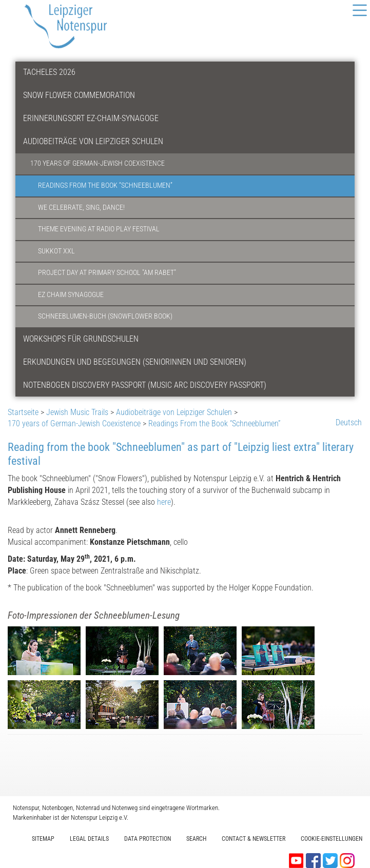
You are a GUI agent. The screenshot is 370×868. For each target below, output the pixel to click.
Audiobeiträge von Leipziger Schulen (93, 141)
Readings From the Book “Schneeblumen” (105, 185)
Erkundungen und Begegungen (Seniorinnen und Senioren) (135, 362)
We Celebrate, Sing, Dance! (81, 208)
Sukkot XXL (56, 251)
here (164, 502)
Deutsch (349, 422)
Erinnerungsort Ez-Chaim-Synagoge (91, 118)
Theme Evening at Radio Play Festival (99, 229)
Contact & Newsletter (254, 839)
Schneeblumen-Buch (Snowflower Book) (105, 316)
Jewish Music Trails (77, 412)
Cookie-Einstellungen (332, 839)
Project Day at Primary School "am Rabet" (107, 273)
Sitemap (43, 839)
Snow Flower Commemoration (79, 95)
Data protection (148, 839)
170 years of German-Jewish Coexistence (98, 163)
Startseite (23, 412)
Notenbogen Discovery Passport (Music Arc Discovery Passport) (145, 385)
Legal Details (89, 839)
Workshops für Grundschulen (81, 339)
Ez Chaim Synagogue (71, 295)
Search (196, 839)
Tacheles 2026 (49, 72)
